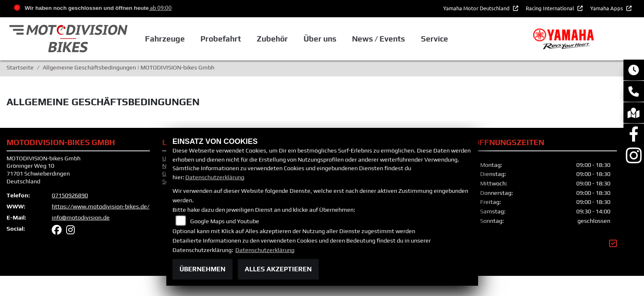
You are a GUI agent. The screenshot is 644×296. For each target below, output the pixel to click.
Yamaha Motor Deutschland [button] (477, 8)
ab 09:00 (160, 7)
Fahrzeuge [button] (189, 39)
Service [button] (457, 39)
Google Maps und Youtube (225, 221)
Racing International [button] (551, 8)
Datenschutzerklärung (215, 177)
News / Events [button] (401, 39)
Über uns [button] (343, 39)
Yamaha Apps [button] (607, 8)
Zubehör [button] (296, 39)
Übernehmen (202, 269)
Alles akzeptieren (278, 269)
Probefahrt (244, 39)
